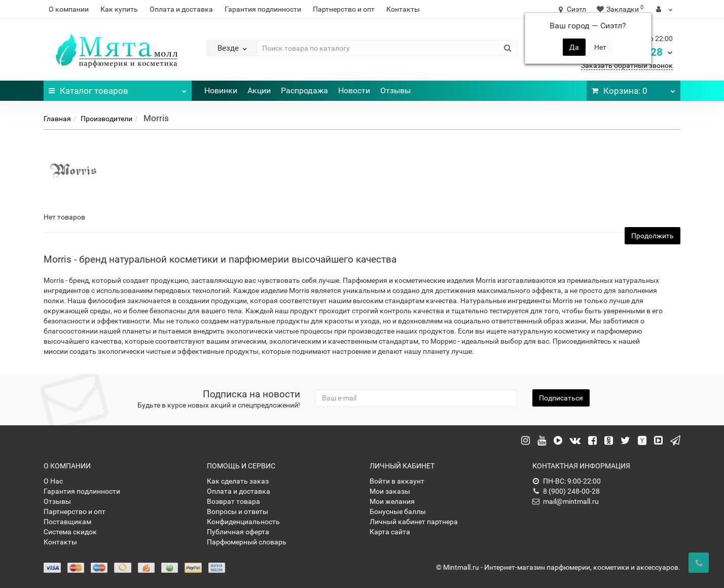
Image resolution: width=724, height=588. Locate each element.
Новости (354, 90)
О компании (69, 9)
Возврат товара (233, 501)
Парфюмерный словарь (247, 542)
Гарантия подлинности (263, 9)
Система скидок (70, 532)
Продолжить (653, 236)
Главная (57, 119)
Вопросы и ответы (238, 511)
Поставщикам (67, 522)
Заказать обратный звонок (627, 65)
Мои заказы (390, 491)
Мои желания (392, 501)
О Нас (53, 481)
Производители (106, 119)
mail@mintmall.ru (566, 501)
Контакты (403, 9)
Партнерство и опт (344, 9)
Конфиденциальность (243, 522)
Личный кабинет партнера (414, 522)
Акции (259, 90)
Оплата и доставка (181, 9)
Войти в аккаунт (397, 481)
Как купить (119, 9)
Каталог (117, 88)
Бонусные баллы (398, 511)
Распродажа (304, 90)
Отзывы (395, 90)
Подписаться (561, 398)
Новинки (221, 90)
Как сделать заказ (238, 481)
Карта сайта (390, 532)
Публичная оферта (238, 532)
